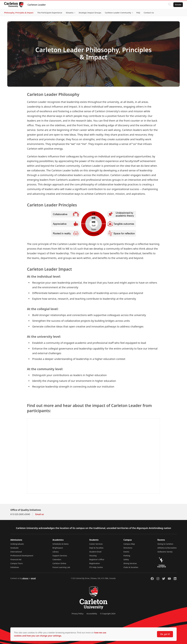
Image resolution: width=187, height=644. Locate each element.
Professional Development (22, 556)
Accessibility (92, 614)
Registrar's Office (97, 559)
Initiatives (15, 567)
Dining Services (130, 563)
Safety (126, 559)
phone (25, 578)
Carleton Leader (37, 5)
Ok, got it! (165, 634)
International (16, 552)
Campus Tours (17, 563)
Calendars (57, 559)
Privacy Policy (78, 614)
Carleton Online (59, 563)
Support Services (60, 556)
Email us (40, 514)
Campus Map (129, 544)
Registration (95, 563)
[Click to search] (169, 5)
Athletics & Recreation (167, 548)
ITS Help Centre (96, 567)
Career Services (96, 544)
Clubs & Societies (131, 567)
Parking (127, 556)
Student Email (95, 552)
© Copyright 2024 (108, 614)
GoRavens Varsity (165, 552)
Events (126, 552)
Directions (128, 548)
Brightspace (58, 548)
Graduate (14, 548)
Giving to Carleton (165, 544)
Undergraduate (17, 544)
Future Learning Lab (61, 567)
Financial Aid (16, 559)
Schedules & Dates (61, 544)
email (33, 578)
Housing (93, 556)
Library (56, 552)
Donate (178, 5)
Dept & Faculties (96, 548)
